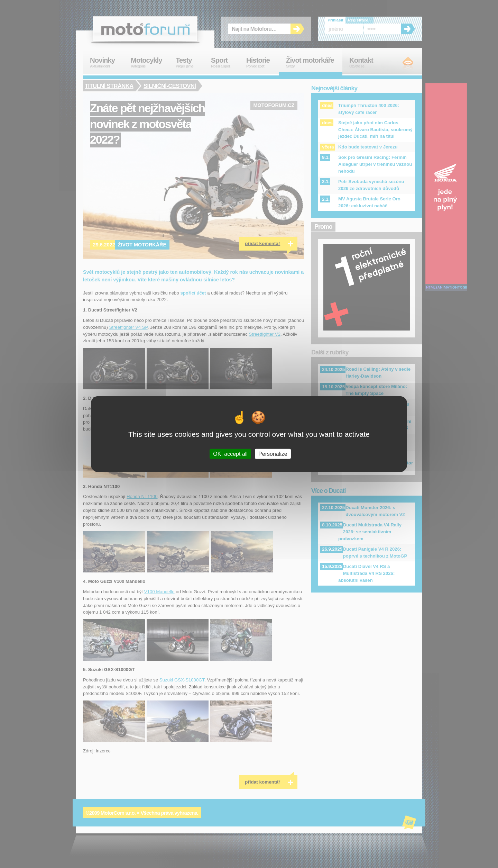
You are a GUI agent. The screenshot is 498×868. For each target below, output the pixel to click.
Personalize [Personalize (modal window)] (273, 454)
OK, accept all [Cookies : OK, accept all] (230, 454)
